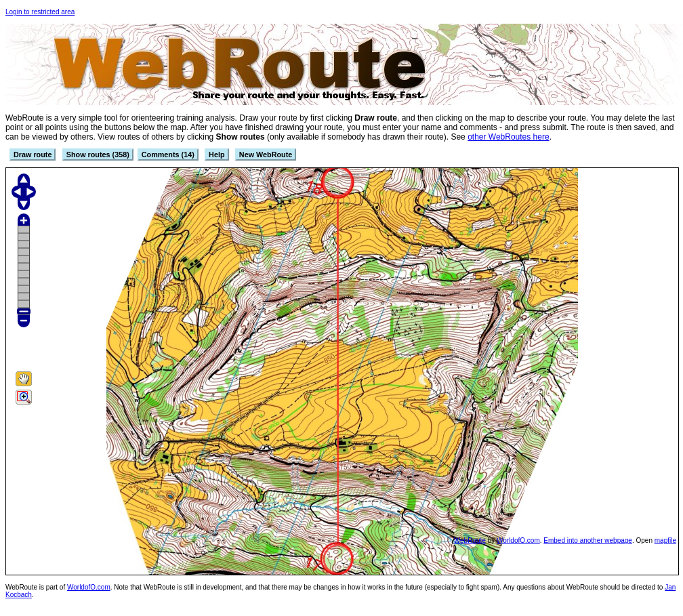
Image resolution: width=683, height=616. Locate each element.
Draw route (33, 155)
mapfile (665, 540)
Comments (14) (168, 155)
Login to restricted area (40, 12)
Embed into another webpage (588, 540)
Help (216, 155)
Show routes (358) (98, 155)
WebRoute (470, 540)
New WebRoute (266, 155)
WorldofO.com (518, 540)
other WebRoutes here (509, 137)
